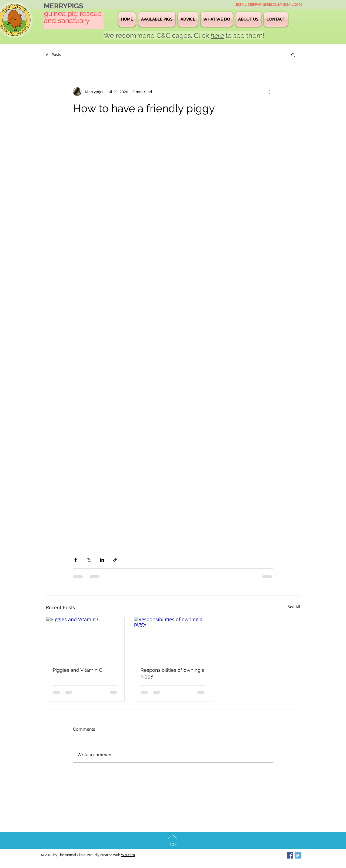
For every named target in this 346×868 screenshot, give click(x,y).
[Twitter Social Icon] (298, 855)
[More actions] (270, 92)
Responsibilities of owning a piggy (173, 673)
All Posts (54, 54)
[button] (293, 55)
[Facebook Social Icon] (290, 855)
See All (294, 607)
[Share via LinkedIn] (102, 560)
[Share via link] (115, 560)
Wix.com (128, 855)
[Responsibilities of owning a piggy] (173, 639)
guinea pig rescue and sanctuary (73, 17)
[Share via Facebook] (76, 560)
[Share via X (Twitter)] (89, 560)
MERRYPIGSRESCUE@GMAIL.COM (275, 4)
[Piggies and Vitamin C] (85, 639)
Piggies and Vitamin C (77, 670)
